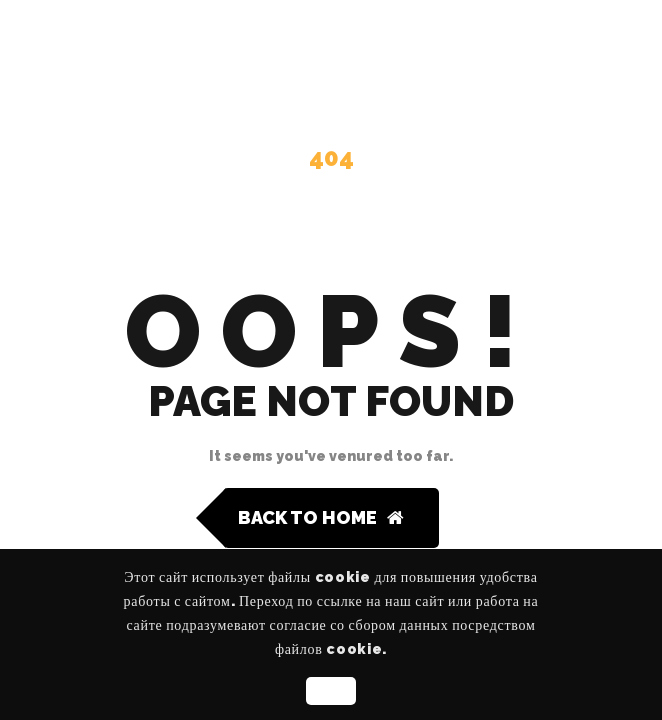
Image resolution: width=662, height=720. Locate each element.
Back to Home (321, 517)
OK (330, 691)
